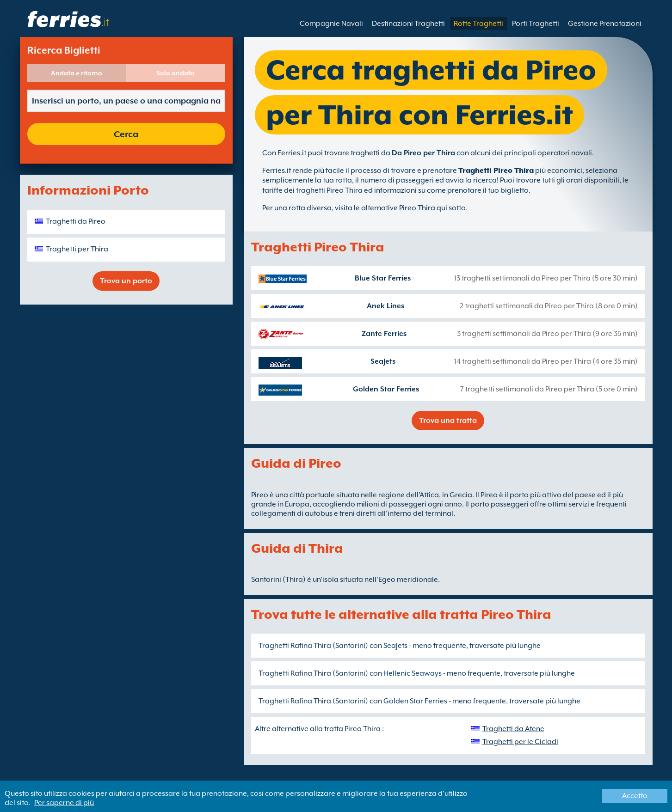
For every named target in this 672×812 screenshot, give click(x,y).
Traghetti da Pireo (76, 221)
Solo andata (176, 73)
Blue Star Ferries (383, 278)
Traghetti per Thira (77, 249)
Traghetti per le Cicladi (520, 742)
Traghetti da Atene (513, 729)
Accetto (635, 796)
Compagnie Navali (331, 24)
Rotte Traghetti (478, 24)
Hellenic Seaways (413, 673)
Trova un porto (126, 281)
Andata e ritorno (77, 73)
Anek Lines (385, 306)
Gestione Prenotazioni (605, 24)
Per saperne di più (64, 803)
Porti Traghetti (536, 24)
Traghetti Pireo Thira (496, 171)
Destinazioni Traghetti (408, 24)
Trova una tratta (448, 421)
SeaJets (383, 361)
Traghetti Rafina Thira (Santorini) (313, 646)
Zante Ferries (384, 334)
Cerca (126, 134)
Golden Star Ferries (386, 389)
